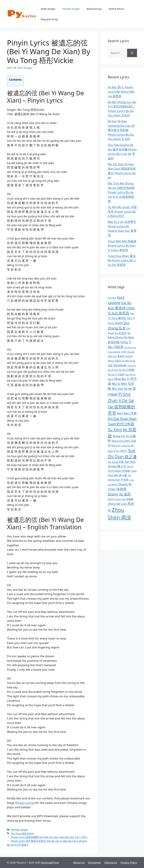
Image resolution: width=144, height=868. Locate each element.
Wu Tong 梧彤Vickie (22, 833)
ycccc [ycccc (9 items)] (130, 466)
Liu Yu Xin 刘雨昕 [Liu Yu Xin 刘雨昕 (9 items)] (124, 370)
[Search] (132, 53)
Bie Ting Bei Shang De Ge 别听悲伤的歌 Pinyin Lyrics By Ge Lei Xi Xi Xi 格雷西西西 (121, 192)
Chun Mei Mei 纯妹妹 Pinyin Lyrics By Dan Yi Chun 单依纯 (122, 246)
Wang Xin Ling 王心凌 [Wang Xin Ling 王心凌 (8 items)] (122, 445)
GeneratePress (50, 862)
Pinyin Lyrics (25, 803)
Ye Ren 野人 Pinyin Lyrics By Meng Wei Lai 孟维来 (121, 92)
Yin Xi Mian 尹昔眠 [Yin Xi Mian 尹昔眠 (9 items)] (119, 471)
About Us (79, 862)
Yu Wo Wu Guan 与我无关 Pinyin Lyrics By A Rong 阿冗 (122, 211)
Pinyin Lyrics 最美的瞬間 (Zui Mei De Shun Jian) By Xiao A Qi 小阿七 (49, 837)
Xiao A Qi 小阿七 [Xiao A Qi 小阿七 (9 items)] (118, 451)
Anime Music (116, 9)
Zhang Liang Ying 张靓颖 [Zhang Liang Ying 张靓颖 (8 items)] (121, 499)
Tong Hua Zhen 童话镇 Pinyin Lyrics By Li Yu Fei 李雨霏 (122, 260)
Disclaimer (94, 862)
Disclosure (111, 862)
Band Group (94, 9)
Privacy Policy (129, 862)
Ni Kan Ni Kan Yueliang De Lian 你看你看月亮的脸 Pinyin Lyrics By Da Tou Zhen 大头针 (121, 130)
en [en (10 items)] (129, 333)
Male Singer (48, 9)
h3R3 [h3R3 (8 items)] (124, 352)
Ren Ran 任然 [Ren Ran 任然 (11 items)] (127, 413)
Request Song (49, 19)
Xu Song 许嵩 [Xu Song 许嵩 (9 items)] (116, 462)
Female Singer (71, 9)
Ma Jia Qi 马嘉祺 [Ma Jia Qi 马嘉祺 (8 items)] (116, 374)
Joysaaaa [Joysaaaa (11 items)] (120, 365)
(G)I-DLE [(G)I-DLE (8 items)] (112, 298)
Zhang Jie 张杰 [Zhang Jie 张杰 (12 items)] (119, 494)
